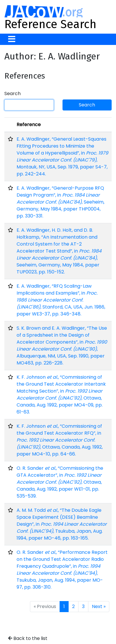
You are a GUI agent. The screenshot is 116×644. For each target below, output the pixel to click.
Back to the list (28, 638)
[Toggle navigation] (12, 39)
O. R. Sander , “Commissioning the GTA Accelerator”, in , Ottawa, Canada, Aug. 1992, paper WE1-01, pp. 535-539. (60, 482)
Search (13, 94)
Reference (29, 125)
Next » (99, 606)
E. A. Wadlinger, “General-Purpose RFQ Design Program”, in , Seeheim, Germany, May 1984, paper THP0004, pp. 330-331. (60, 202)
